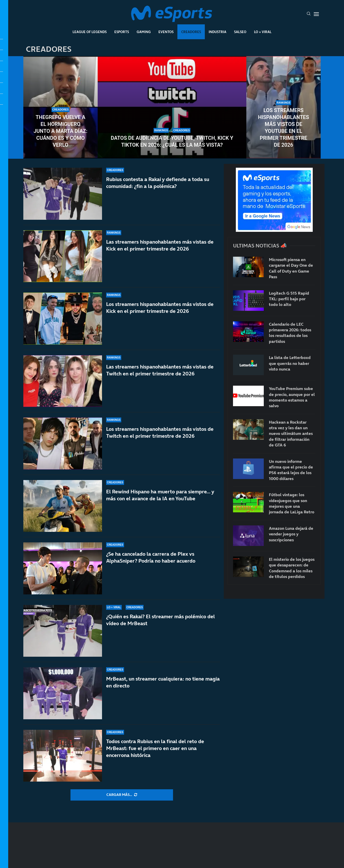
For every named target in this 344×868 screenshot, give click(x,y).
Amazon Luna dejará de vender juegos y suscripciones (291, 534)
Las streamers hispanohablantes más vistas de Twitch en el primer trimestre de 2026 (160, 370)
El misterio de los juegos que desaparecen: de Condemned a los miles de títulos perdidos (292, 568)
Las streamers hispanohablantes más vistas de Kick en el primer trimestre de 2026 (160, 245)
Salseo (240, 32)
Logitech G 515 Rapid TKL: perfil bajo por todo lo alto (289, 299)
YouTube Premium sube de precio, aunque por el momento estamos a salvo (292, 397)
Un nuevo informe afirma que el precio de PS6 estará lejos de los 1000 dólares (291, 470)
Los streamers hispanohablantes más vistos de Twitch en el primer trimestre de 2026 (160, 432)
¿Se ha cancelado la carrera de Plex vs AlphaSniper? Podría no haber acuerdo (151, 557)
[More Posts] (122, 795)
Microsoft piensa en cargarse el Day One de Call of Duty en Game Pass (291, 268)
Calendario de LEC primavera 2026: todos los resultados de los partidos (290, 333)
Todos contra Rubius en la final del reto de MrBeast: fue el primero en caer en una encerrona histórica (155, 748)
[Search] (309, 14)
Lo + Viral (263, 32)
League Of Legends (90, 32)
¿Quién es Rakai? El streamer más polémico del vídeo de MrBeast (160, 620)
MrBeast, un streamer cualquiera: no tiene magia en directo (163, 682)
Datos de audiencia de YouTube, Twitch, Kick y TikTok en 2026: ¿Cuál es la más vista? (172, 141)
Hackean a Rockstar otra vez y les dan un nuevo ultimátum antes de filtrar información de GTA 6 (291, 434)
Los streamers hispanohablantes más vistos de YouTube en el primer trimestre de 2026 (283, 128)
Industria (217, 32)
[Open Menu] (316, 14)
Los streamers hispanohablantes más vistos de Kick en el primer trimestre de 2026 (160, 308)
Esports (122, 32)
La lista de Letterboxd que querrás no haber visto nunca (290, 363)
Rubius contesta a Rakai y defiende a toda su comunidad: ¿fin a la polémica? (158, 183)
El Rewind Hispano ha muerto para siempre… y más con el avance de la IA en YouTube (160, 495)
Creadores (191, 32)
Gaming (144, 32)
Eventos (166, 32)
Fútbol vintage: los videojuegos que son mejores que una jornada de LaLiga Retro (292, 503)
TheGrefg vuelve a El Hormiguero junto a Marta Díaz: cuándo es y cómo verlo (60, 131)
